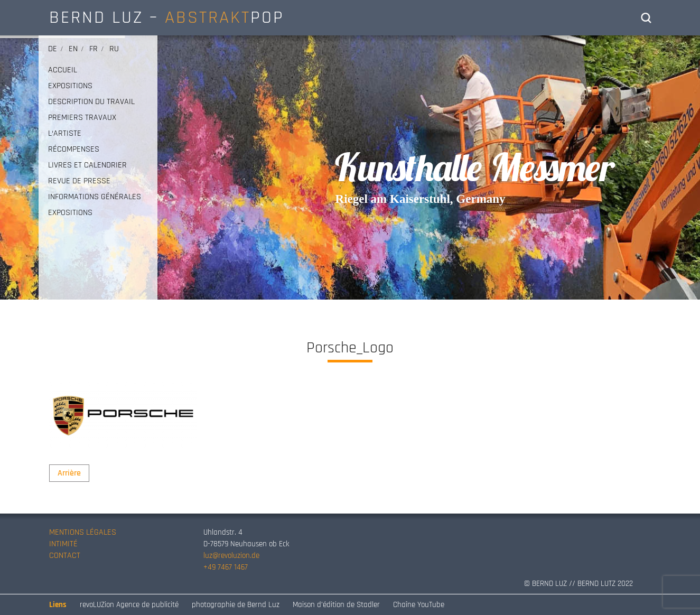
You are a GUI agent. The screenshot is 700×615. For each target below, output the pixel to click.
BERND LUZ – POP (167, 17)
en (73, 49)
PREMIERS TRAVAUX (82, 118)
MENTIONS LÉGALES (83, 532)
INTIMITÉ (63, 544)
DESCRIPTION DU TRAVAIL (91, 102)
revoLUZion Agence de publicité (129, 605)
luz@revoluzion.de (231, 556)
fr (94, 49)
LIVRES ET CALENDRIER (87, 165)
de (53, 49)
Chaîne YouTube (419, 605)
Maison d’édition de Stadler (336, 605)
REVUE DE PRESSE (79, 181)
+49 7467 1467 (226, 567)
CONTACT (65, 556)
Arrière (69, 473)
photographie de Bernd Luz (236, 605)
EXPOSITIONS (70, 86)
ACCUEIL (63, 70)
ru (114, 49)
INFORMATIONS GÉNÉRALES (95, 197)
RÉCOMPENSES (74, 150)
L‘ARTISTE (65, 134)
